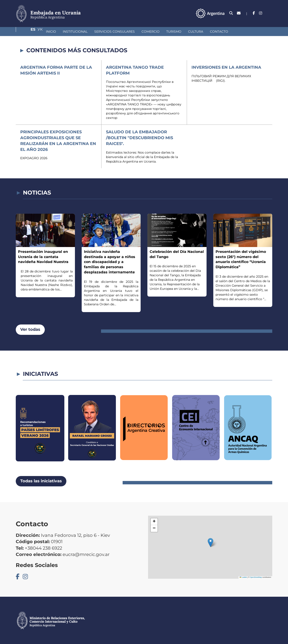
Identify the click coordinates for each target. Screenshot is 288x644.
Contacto (196, 32)
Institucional (52, 32)
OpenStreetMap (256, 577)
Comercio (127, 32)
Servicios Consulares (91, 32)
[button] (210, 543)
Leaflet (243, 577)
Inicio (28, 32)
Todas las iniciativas (41, 481)
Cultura (172, 32)
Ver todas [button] (30, 329)
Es (261, 13)
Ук (270, 13)
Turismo (150, 32)
